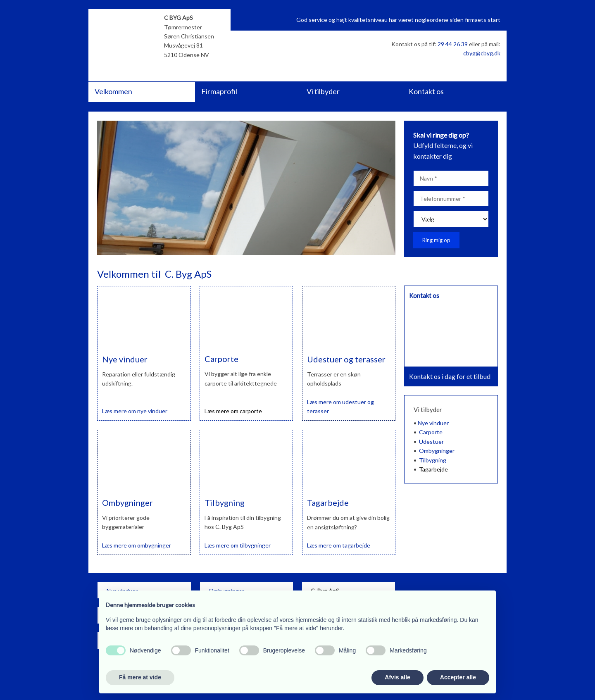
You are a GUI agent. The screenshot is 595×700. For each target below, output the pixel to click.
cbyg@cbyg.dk (482, 53)
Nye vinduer (433, 423)
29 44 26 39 (453, 44)
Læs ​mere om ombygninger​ (137, 545)
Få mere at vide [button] (140, 677)
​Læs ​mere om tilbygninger (238, 545)
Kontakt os (426, 91)
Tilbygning (433, 460)
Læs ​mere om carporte (233, 411)
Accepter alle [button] (458, 677)
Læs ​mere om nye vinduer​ (135, 411)
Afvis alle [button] (397, 677)
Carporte (431, 432)
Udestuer (431, 442)
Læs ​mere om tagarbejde (339, 545)
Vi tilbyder (323, 91)
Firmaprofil (219, 91)
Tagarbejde (433, 469)
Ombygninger (437, 451)
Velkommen (113, 91)
